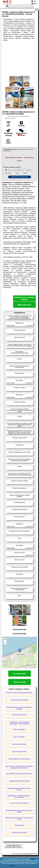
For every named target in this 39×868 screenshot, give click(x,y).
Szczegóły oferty (19, 674)
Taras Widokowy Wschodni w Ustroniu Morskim (19, 774)
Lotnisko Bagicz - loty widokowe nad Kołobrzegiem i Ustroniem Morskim (19, 723)
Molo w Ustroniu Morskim (19, 745)
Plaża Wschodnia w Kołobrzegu (19, 700)
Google (33, 859)
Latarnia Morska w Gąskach (19, 833)
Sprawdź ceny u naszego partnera (24, 299)
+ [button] (5, 640)
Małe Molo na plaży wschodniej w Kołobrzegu (19, 693)
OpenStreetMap (32, 668)
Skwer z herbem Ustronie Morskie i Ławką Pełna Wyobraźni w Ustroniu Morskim (19, 767)
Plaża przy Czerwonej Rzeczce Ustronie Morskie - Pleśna (19, 819)
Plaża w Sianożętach (19, 730)
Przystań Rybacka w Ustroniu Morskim (19, 759)
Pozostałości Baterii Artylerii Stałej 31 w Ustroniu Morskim (19, 812)
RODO (12, 866)
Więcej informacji (24, 305)
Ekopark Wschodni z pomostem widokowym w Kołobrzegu (19, 708)
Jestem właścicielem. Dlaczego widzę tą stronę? (14, 846)
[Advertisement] (19, 59)
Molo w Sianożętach (19, 737)
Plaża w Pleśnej (19, 826)
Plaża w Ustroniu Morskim (19, 752)
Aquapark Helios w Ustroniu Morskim (19, 781)
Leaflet (24, 668)
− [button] (5, 643)
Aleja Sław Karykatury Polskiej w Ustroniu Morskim (19, 790)
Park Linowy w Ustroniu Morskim (19, 803)
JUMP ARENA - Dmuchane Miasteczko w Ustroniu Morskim (19, 797)
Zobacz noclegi (20, 682)
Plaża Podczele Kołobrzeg (19, 715)
